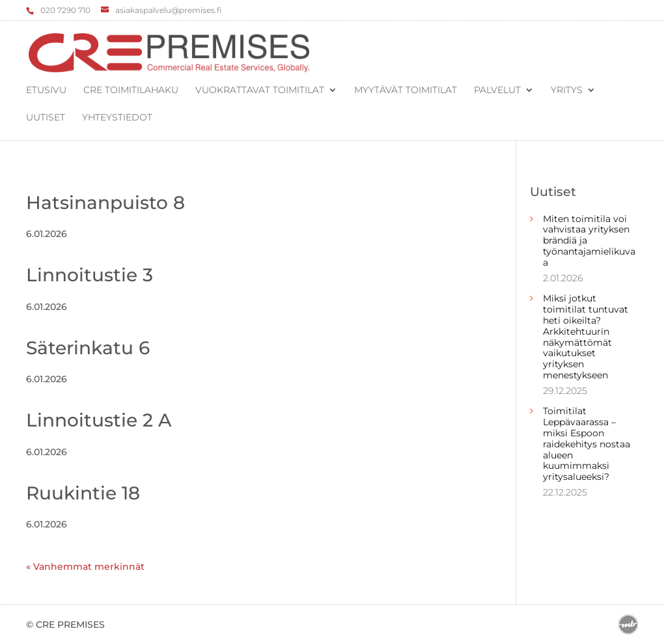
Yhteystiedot (117, 118)
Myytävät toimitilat (406, 91)
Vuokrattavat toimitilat (260, 91)
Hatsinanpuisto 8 (105, 203)
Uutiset (46, 118)
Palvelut (497, 91)
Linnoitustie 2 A (99, 420)
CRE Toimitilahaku (131, 91)
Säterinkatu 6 (88, 348)
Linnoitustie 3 (90, 275)
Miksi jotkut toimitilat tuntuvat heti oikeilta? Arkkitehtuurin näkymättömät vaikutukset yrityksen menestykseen (586, 337)
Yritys (567, 91)
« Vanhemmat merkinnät (85, 567)
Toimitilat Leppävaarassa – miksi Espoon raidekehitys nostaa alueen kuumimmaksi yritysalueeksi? (587, 444)
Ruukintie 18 (83, 493)
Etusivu (46, 91)
